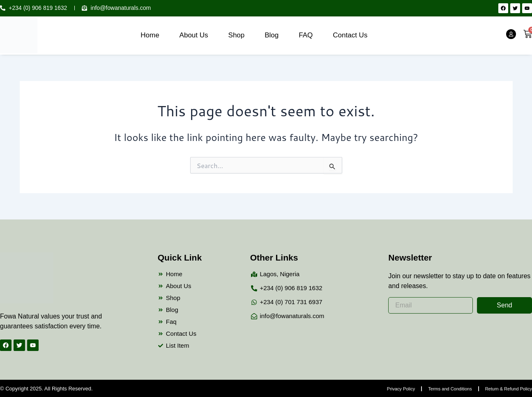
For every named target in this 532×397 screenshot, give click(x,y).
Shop (237, 35)
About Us (194, 35)
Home (150, 35)
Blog (272, 35)
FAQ (306, 35)
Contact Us (350, 35)
